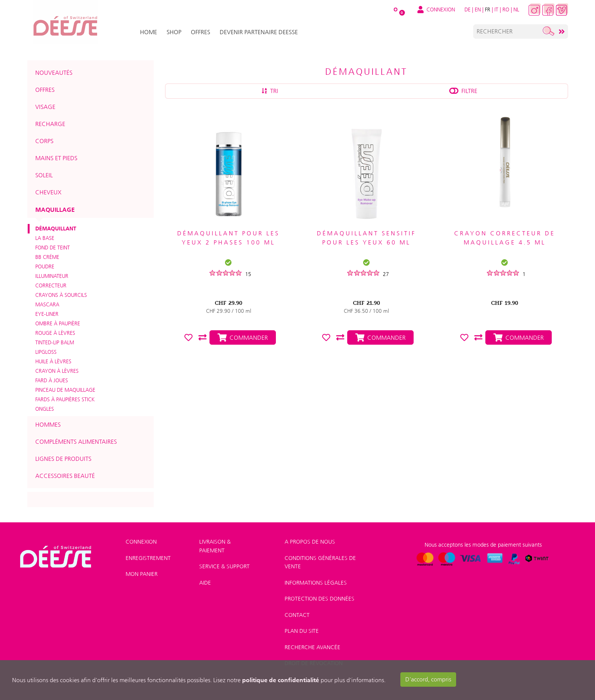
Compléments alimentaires (76, 442)
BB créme (47, 257)
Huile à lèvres (53, 361)
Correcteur (51, 285)
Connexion (141, 542)
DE (467, 9)
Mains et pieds (56, 158)
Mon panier (142, 574)
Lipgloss (46, 352)
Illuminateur (52, 276)
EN (478, 9)
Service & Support (224, 566)
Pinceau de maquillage (65, 390)
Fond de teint (53, 248)
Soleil (44, 175)
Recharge (50, 124)
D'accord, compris (428, 679)
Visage (45, 107)
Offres (45, 90)
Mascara (47, 304)
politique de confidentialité (281, 680)
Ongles (45, 409)
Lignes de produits (63, 459)
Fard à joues (52, 380)
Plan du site (302, 631)
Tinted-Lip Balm (55, 342)
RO (506, 9)
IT (496, 9)
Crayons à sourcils (61, 295)
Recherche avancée (312, 647)
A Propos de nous (310, 542)
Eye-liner (47, 314)
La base (45, 238)
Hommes (48, 425)
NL (516, 9)
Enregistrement (148, 558)
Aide (205, 583)
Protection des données (320, 599)
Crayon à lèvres (57, 371)
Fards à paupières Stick (65, 399)
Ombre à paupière (58, 323)
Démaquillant (56, 229)
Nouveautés (54, 73)
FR (488, 9)
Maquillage (55, 210)
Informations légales (316, 583)
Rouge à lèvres (55, 333)
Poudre (45, 266)
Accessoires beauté (65, 476)
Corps (44, 141)
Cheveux (48, 192)
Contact (297, 615)
